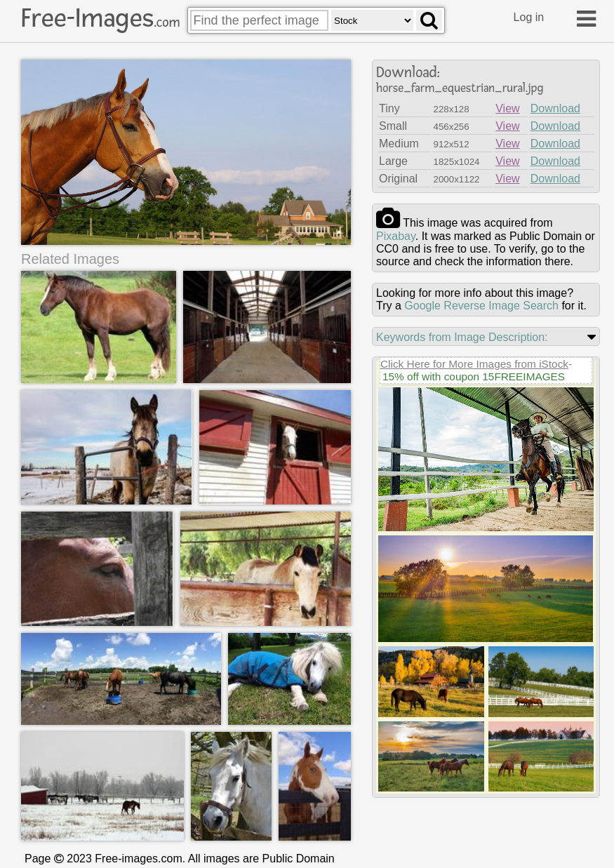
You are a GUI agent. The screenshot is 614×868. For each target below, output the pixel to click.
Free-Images (100, 18)
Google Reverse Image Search (481, 306)
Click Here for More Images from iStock (474, 364)
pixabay (396, 236)
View (507, 108)
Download (555, 108)
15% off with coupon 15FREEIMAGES (474, 376)
